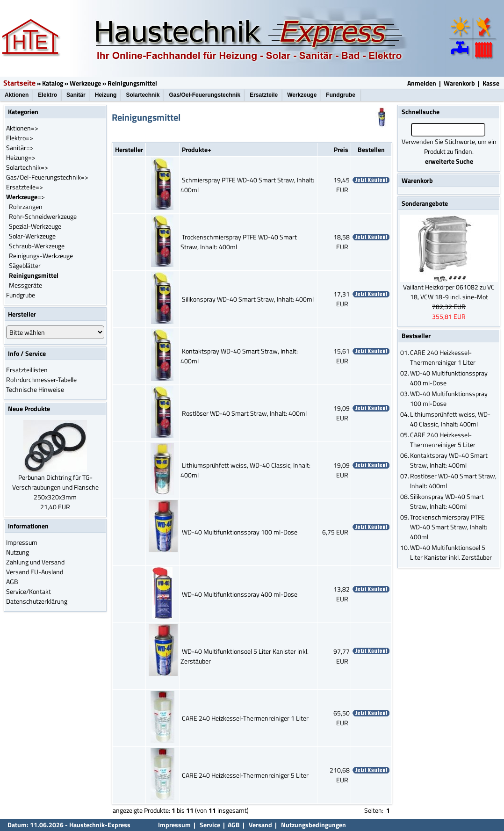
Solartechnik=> (27, 167)
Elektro (47, 95)
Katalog (53, 83)
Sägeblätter (25, 265)
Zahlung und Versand (35, 562)
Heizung (106, 95)
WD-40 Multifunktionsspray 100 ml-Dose (240, 532)
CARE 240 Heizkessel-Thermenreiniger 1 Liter (245, 718)
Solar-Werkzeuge (32, 236)
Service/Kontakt (29, 591)
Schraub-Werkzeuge (37, 246)
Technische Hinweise (35, 389)
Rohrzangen (26, 206)
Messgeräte (25, 285)
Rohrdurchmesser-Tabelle (41, 379)
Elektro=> (20, 138)
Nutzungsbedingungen (313, 825)
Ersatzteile (264, 95)
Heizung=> (21, 157)
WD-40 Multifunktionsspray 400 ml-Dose (240, 594)
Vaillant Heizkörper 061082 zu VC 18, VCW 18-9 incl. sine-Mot (449, 292)
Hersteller (129, 149)
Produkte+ (197, 149)
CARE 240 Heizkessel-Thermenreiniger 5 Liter (245, 775)
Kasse (491, 83)
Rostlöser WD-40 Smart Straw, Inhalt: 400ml (244, 413)
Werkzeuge (85, 83)
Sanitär (76, 95)
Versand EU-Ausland (35, 572)
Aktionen (17, 95)
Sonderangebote (425, 203)
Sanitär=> (20, 148)
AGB (12, 582)
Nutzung (18, 552)
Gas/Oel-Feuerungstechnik (205, 95)
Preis (341, 149)
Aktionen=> (22, 128)
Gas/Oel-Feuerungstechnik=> (47, 177)
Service (209, 825)
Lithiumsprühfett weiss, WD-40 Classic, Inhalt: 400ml (450, 419)
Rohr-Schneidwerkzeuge (43, 216)
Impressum (22, 542)
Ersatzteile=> (25, 187)
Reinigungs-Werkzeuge (41, 256)
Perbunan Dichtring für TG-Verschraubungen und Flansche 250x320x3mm (55, 487)
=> (25, 197)
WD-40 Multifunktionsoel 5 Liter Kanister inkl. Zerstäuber (451, 552)
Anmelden (422, 83)
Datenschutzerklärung (37, 601)
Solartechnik (143, 95)
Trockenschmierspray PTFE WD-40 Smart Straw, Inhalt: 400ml (449, 527)
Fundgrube (341, 95)
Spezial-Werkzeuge (35, 226)
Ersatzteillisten (27, 370)
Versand (260, 825)
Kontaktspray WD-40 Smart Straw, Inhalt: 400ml (449, 460)
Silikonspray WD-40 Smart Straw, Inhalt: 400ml (248, 299)
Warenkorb (459, 83)
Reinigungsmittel (132, 83)
